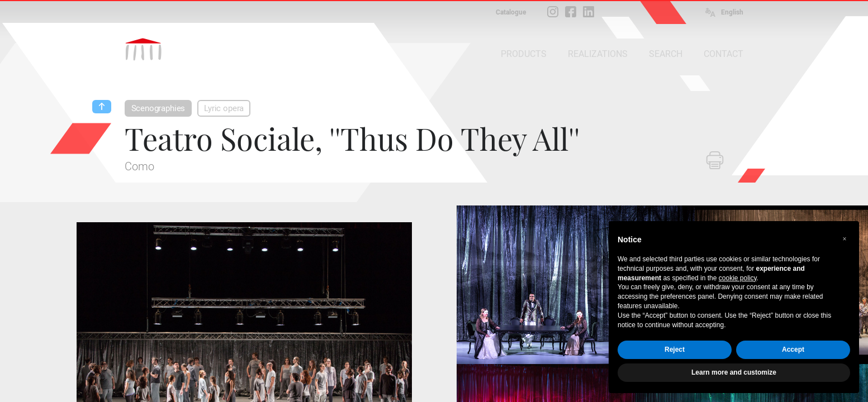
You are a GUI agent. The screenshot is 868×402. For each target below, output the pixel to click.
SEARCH (666, 54)
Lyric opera (224, 108)
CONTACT (724, 54)
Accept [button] (793, 350)
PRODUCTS (524, 54)
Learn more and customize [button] (734, 372)
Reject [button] (675, 350)
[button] (845, 239)
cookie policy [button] (738, 278)
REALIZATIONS (598, 54)
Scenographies (158, 108)
